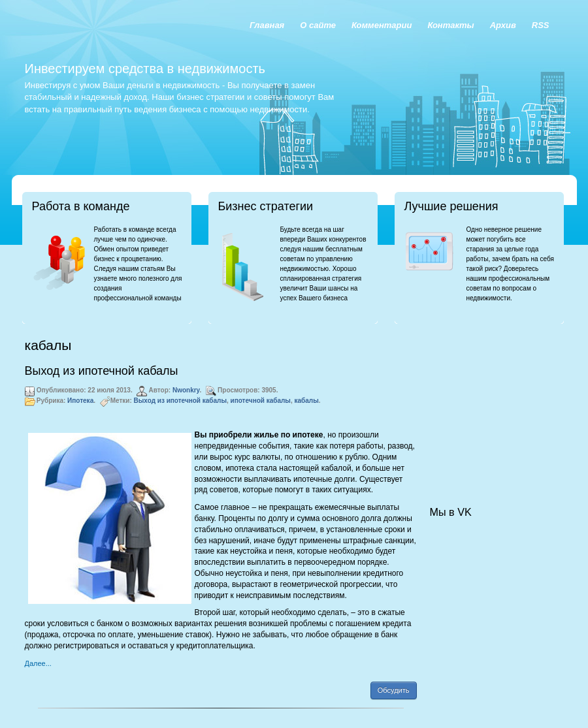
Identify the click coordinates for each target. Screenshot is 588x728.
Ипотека (80, 401)
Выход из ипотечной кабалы (102, 371)
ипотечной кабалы (261, 401)
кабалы (306, 401)
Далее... (38, 663)
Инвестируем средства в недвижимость (145, 69)
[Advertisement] (495, 402)
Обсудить (394, 690)
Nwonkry (186, 390)
